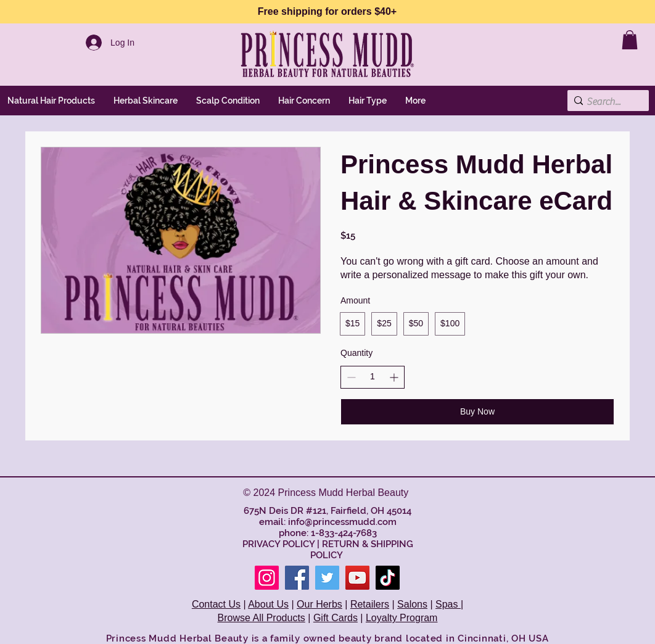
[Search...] (605, 102)
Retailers (370, 604)
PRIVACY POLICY (278, 544)
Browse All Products (262, 618)
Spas (448, 604)
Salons (412, 604)
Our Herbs (319, 604)
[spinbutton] (373, 377)
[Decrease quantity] (351, 377)
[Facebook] (297, 578)
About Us (268, 604)
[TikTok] (388, 578)
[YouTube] (357, 578)
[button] (146, 101)
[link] (630, 40)
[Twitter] (327, 578)
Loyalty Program (402, 618)
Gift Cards (336, 618)
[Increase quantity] (394, 377)
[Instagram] (267, 578)
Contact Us (216, 604)
